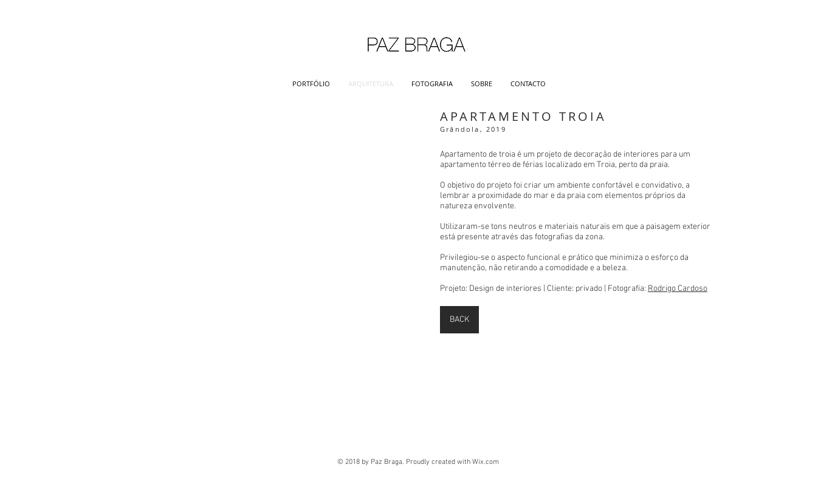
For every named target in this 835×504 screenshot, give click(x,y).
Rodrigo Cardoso (678, 289)
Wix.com (486, 462)
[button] (271, 209)
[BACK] (459, 320)
